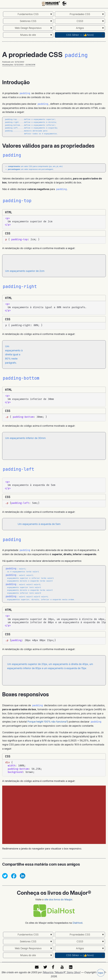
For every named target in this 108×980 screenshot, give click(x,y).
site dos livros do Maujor (58, 898)
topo (101, 973)
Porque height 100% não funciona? (47, 720)
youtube (63, 966)
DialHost (77, 922)
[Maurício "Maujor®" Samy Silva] (62, 971)
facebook (54, 966)
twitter (46, 966)
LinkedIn (71, 966)
